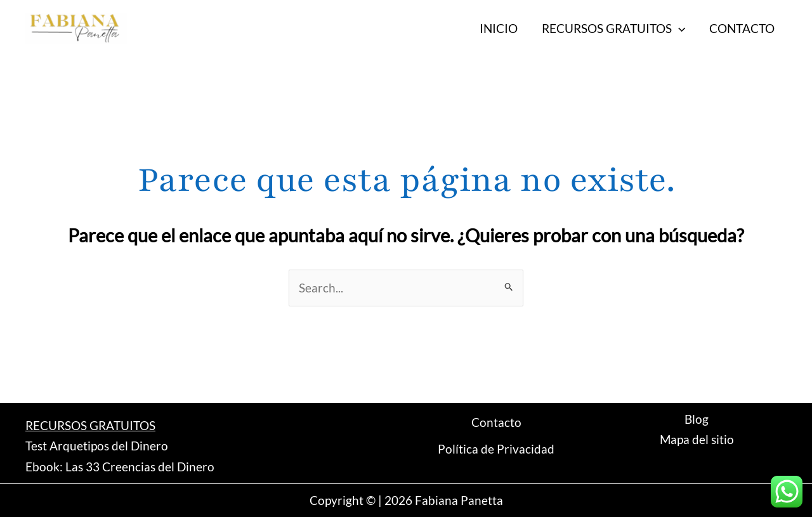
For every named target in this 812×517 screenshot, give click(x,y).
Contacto (496, 422)
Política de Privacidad (496, 449)
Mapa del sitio (697, 439)
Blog (697, 419)
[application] (678, 29)
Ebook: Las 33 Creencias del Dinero (120, 467)
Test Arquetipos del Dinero (97, 446)
